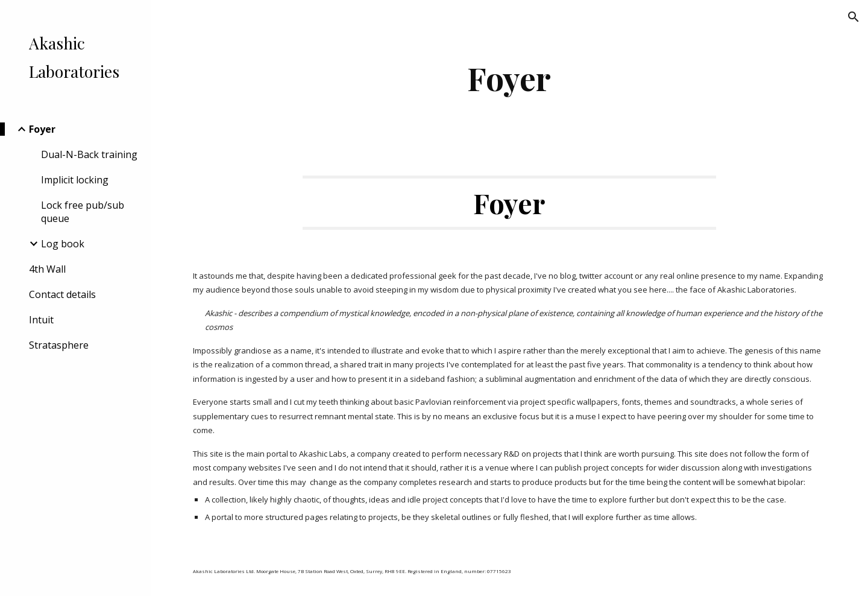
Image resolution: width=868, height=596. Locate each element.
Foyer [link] (42, 129)
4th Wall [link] (47, 269)
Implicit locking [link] (75, 180)
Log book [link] (63, 244)
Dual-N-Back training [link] (89, 154)
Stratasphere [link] (59, 345)
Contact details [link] (62, 294)
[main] (509, 78)
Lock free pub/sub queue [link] (83, 212)
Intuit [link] (41, 320)
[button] (854, 17)
